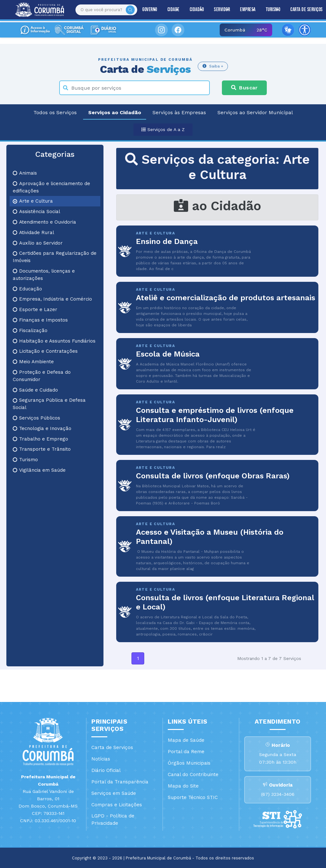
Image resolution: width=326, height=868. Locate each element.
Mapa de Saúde (186, 740)
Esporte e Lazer (35, 309)
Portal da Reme (186, 752)
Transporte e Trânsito (42, 449)
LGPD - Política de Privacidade (113, 819)
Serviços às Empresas (179, 112)
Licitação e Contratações (45, 351)
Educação (27, 289)
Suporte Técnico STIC (193, 797)
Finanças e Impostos (40, 320)
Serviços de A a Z (163, 129)
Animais (25, 173)
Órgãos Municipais (189, 763)
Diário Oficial (106, 770)
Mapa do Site (183, 786)
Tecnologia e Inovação (42, 428)
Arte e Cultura (33, 201)
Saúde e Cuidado (35, 390)
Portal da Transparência (120, 782)
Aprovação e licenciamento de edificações (51, 187)
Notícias (101, 759)
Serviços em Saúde (114, 793)
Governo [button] (150, 10)
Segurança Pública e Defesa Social (49, 404)
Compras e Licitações (117, 805)
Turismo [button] (273, 10)
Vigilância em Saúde (39, 470)
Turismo (25, 460)
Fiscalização (30, 330)
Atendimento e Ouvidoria (44, 222)
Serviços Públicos (36, 418)
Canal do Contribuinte (193, 774)
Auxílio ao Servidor (38, 243)
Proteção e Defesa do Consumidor (42, 376)
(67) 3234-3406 (278, 794)
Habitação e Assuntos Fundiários (54, 341)
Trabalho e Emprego (40, 439)
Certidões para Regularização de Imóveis (55, 257)
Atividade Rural (33, 233)
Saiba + (213, 66)
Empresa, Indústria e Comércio (52, 299)
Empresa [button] (248, 10)
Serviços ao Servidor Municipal (255, 112)
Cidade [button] (174, 10)
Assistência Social (36, 212)
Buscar (244, 88)
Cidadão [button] (197, 10)
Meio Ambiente (33, 362)
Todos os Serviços (55, 112)
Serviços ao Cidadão (115, 112)
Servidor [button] (222, 10)
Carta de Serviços (112, 747)
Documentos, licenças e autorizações (44, 275)
